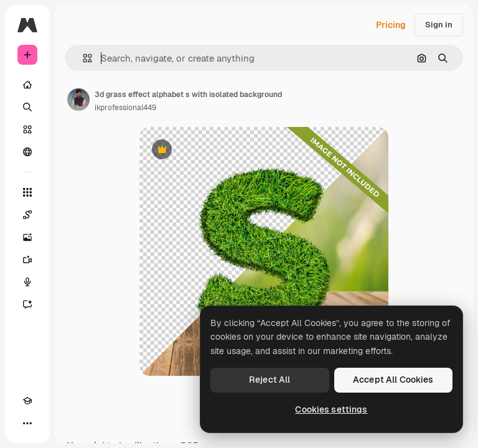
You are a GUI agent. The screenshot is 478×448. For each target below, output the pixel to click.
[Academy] (27, 401)
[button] (82, 58)
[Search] (27, 107)
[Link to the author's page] (78, 100)
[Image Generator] (27, 237)
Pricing (391, 25)
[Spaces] (27, 215)
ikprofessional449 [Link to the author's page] (125, 108)
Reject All (269, 380)
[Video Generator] (27, 259)
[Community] (27, 152)
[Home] (27, 85)
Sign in (439, 25)
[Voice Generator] (27, 282)
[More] (27, 423)
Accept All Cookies (393, 380)
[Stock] (27, 129)
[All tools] (27, 192)
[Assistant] (27, 304)
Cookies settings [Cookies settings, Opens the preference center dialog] (331, 409)
